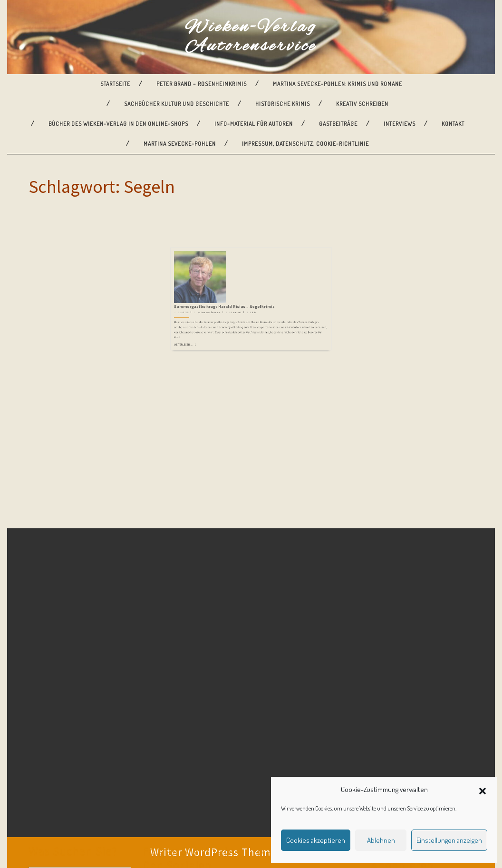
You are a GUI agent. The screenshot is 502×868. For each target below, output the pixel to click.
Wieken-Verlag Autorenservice (251, 37)
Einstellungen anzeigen (449, 840)
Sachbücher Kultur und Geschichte (177, 104)
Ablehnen (381, 840)
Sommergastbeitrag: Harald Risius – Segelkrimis (236, 279)
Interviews (400, 124)
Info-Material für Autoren (254, 124)
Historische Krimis (283, 104)
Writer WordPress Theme (214, 852)
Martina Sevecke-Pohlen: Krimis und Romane (338, 84)
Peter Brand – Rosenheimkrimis (202, 84)
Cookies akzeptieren (316, 840)
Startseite (115, 84)
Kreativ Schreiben (362, 104)
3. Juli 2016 (212, 282)
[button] (483, 790)
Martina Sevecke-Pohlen (180, 144)
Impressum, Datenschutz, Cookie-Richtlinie (305, 144)
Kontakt (453, 124)
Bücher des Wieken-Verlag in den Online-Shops (118, 124)
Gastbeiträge (338, 124)
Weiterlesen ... (212, 301)
